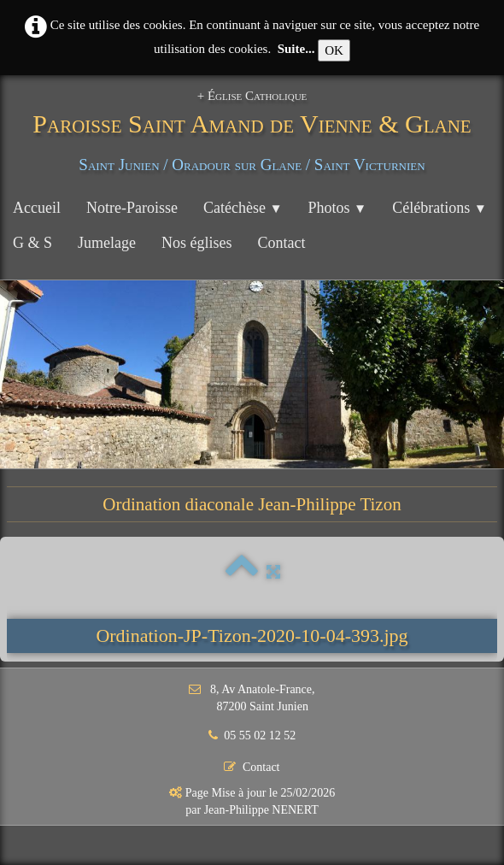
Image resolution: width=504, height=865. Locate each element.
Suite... (296, 49)
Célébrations (440, 208)
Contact (282, 243)
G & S (32, 243)
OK (334, 50)
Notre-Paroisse (132, 208)
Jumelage (107, 243)
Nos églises (197, 243)
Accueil (37, 208)
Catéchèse (243, 208)
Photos (338, 208)
